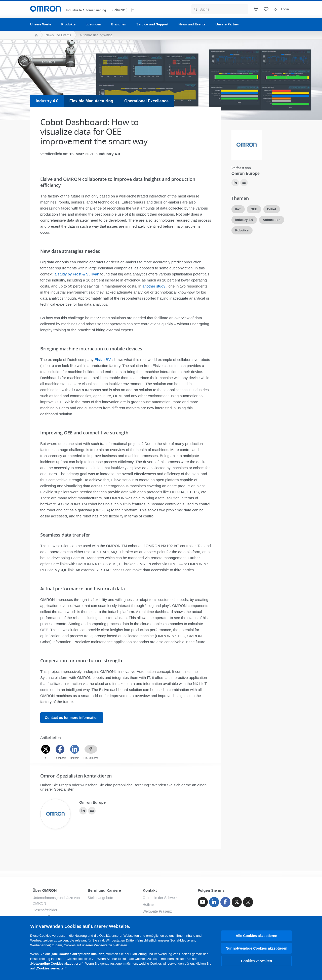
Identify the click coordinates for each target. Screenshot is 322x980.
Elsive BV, (103, 360)
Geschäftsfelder (45, 910)
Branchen (119, 24)
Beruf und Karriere (104, 890)
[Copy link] (91, 749)
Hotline (148, 905)
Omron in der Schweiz (160, 898)
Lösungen (93, 24)
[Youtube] (203, 902)
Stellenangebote (100, 898)
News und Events (192, 24)
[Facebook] (60, 749)
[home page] (35, 35)
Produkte (68, 24)
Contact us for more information (72, 718)
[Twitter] (46, 749)
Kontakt (150, 890)
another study (154, 286)
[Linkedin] (75, 749)
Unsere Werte (41, 24)
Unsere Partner (227, 24)
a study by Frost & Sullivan (77, 274)
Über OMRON (45, 890)
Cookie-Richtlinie (79, 959)
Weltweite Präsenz (157, 911)
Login (285, 9)
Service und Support (152, 24)
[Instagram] (248, 902)
